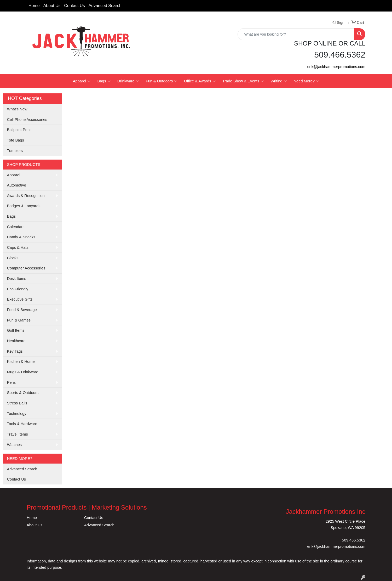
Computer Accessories (26, 268)
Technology (17, 414)
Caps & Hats (18, 247)
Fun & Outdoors (162, 81)
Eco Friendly (18, 289)
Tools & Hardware (22, 424)
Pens (11, 382)
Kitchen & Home (21, 362)
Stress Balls (17, 403)
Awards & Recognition (26, 196)
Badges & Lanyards (24, 206)
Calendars (16, 227)
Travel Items (18, 434)
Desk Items (17, 279)
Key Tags (15, 351)
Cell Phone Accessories (27, 120)
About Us (52, 6)
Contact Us (75, 6)
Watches (14, 445)
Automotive (17, 185)
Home (34, 6)
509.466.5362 (354, 540)
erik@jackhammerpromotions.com (336, 67)
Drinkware (128, 81)
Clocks (13, 258)
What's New (17, 109)
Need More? (307, 81)
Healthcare (16, 341)
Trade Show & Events (243, 81)
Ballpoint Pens (19, 130)
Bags (104, 81)
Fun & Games (19, 320)
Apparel (82, 81)
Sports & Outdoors (23, 393)
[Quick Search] (296, 34)
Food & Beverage (22, 310)
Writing (279, 81)
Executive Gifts (20, 299)
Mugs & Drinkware (23, 372)
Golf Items (16, 330)
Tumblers (15, 151)
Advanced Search (105, 6)
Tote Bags (16, 140)
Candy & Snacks (21, 237)
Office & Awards (200, 81)
